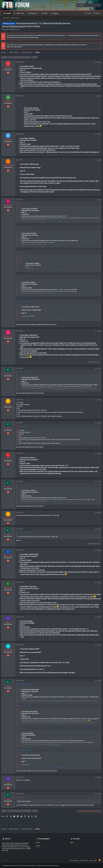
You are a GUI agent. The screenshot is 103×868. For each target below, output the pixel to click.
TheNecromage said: (25, 304)
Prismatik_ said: (23, 230)
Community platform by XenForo (20, 866)
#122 (98, 96)
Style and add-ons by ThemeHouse (48, 866)
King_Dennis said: (24, 712)
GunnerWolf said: (24, 206)
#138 (98, 687)
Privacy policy (84, 860)
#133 (98, 533)
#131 (98, 486)
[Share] (95, 62)
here (67, 35)
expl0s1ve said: (23, 489)
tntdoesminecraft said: (25, 537)
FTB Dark (5, 860)
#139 (98, 783)
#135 (98, 586)
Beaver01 (6, 29)
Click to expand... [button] (59, 223)
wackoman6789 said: (25, 756)
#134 (98, 554)
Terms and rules (74, 860)
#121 (98, 62)
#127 (98, 371)
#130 (98, 456)
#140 (98, 800)
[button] (25, 13)
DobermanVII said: (24, 374)
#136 (98, 623)
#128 (98, 402)
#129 (98, 425)
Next (35, 57)
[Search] (88, 5)
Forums (38, 846)
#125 (98, 202)
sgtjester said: (23, 255)
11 (31, 57)
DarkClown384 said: (25, 690)
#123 (98, 134)
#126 (98, 333)
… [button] (12, 57)
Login (72, 843)
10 (27, 57)
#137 (98, 651)
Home (38, 843)
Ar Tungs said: (23, 429)
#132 (98, 517)
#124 (98, 162)
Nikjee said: (22, 734)
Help (90, 860)
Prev (6, 57)
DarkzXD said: (23, 279)
